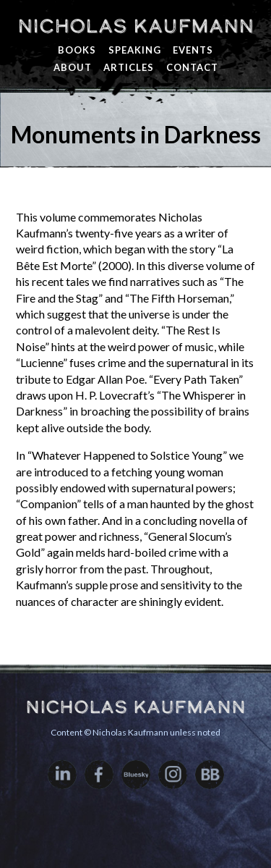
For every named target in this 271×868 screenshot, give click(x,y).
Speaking (135, 50)
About (73, 67)
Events (193, 50)
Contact (192, 67)
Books (77, 50)
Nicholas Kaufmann (135, 26)
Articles (129, 67)
